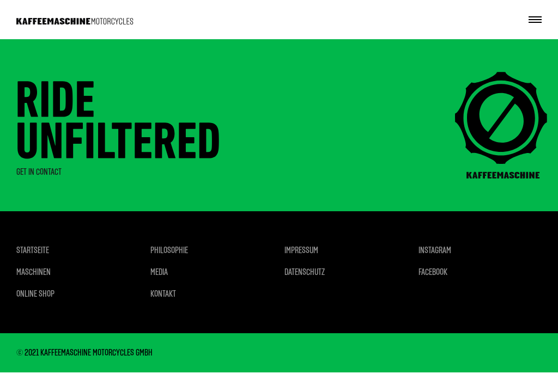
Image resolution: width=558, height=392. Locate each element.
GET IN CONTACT (39, 172)
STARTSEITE (33, 250)
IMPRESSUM (301, 250)
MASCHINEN (34, 272)
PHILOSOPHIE (169, 250)
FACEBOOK (433, 272)
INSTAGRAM (435, 250)
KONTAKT (163, 294)
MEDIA (159, 272)
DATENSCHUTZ (305, 272)
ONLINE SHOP (35, 294)
